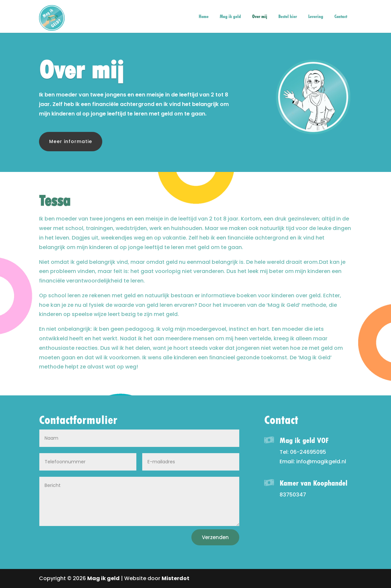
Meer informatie (71, 141)
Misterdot (176, 578)
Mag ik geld (230, 17)
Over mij (260, 17)
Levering (316, 17)
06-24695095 (308, 452)
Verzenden (215, 537)
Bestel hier (288, 17)
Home (204, 17)
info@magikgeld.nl (321, 462)
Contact (341, 17)
